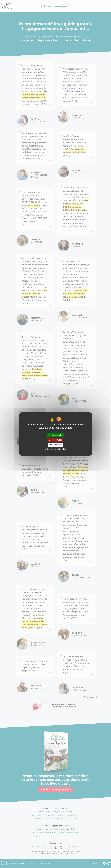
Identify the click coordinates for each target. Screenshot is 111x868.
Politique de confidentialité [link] (55, 449)
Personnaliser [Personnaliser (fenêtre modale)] (56, 445)
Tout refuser (56, 440)
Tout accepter (56, 435)
